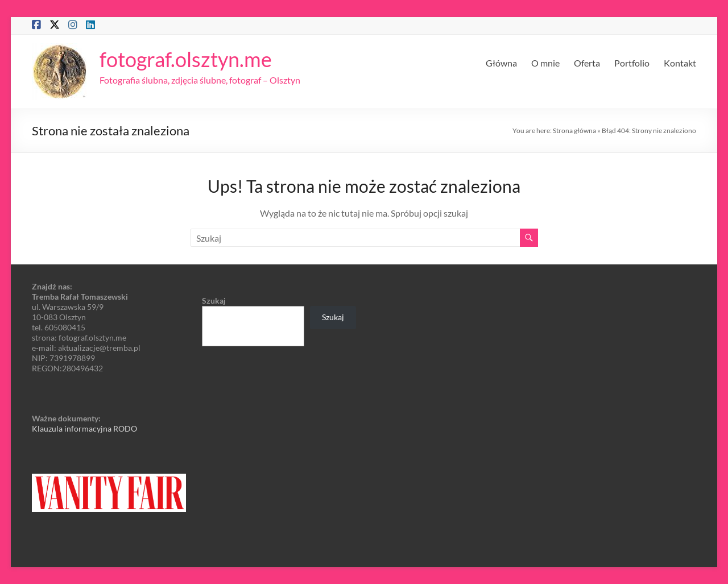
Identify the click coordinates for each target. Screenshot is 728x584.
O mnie (545, 63)
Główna (501, 63)
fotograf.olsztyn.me (186, 59)
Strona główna (574, 131)
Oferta (587, 63)
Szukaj (214, 301)
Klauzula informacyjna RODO (84, 428)
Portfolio (632, 63)
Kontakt (680, 63)
